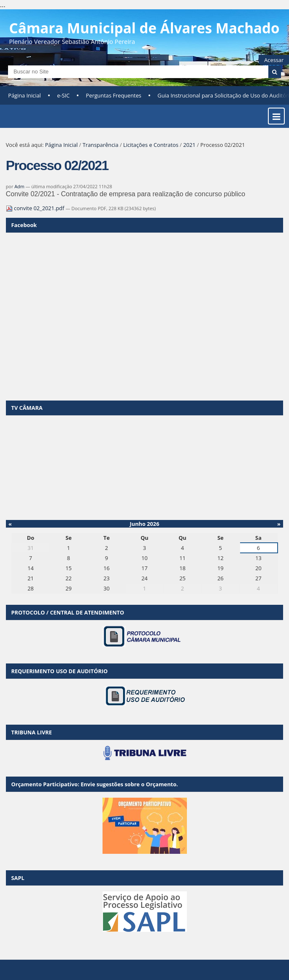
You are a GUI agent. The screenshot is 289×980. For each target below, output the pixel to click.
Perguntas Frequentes (114, 95)
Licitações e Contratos (151, 145)
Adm (19, 186)
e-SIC (63, 95)
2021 (189, 145)
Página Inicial (24, 95)
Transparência (101, 145)
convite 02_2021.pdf (36, 208)
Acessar (274, 60)
